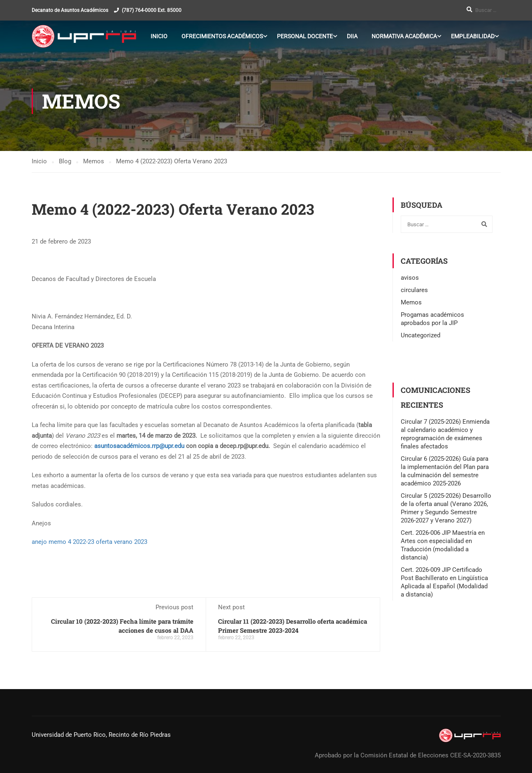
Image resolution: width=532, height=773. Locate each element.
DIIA (352, 36)
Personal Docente (305, 36)
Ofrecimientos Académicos (222, 36)
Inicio (159, 36)
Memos (411, 303)
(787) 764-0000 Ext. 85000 (152, 10)
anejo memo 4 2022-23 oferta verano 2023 (89, 542)
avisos (410, 278)
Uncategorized (420, 336)
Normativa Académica (404, 36)
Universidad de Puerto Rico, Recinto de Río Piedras (101, 735)
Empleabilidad (473, 36)
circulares (414, 290)
